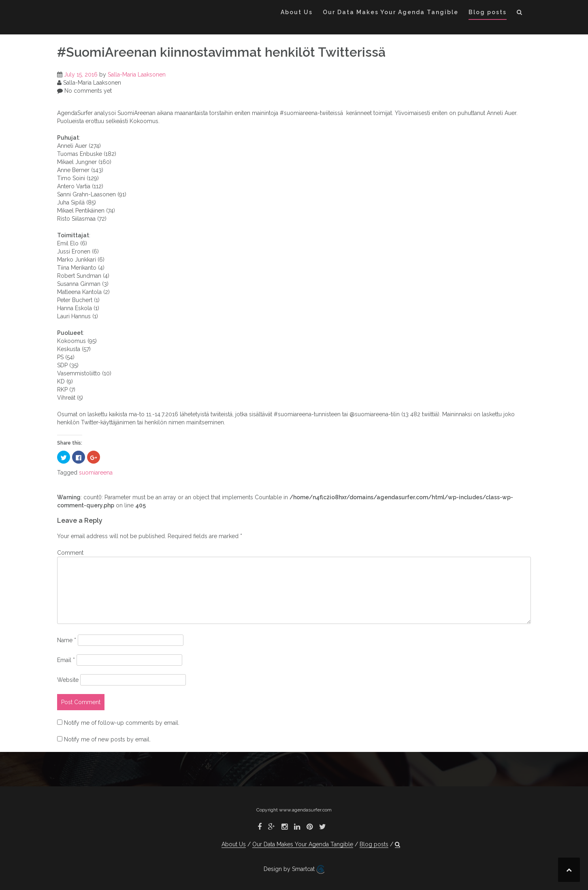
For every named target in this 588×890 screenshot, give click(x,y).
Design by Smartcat (294, 869)
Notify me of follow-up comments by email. (122, 723)
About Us (297, 12)
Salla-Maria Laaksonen (137, 75)
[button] (520, 14)
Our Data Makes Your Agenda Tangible (391, 12)
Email (66, 660)
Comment (70, 553)
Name (67, 640)
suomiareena (96, 473)
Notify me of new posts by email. (107, 739)
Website (68, 680)
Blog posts (488, 12)
